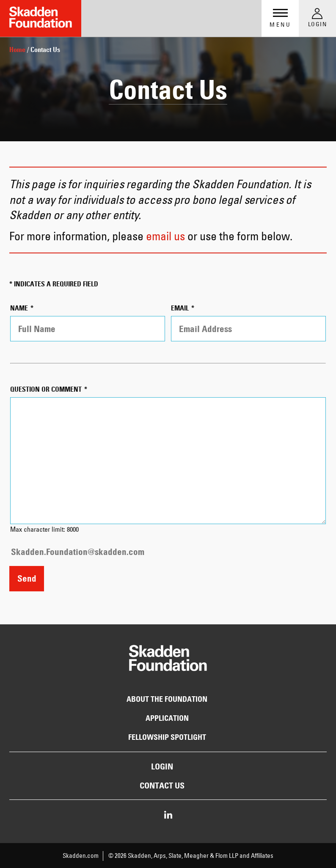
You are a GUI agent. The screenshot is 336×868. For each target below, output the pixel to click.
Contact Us (162, 786)
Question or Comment (47, 389)
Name (20, 308)
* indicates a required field (54, 284)
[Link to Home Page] (41, 18)
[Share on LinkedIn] (168, 816)
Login (162, 766)
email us (165, 236)
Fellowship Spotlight (167, 737)
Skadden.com (81, 856)
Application (167, 718)
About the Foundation (167, 699)
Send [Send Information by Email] (27, 578)
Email (181, 308)
